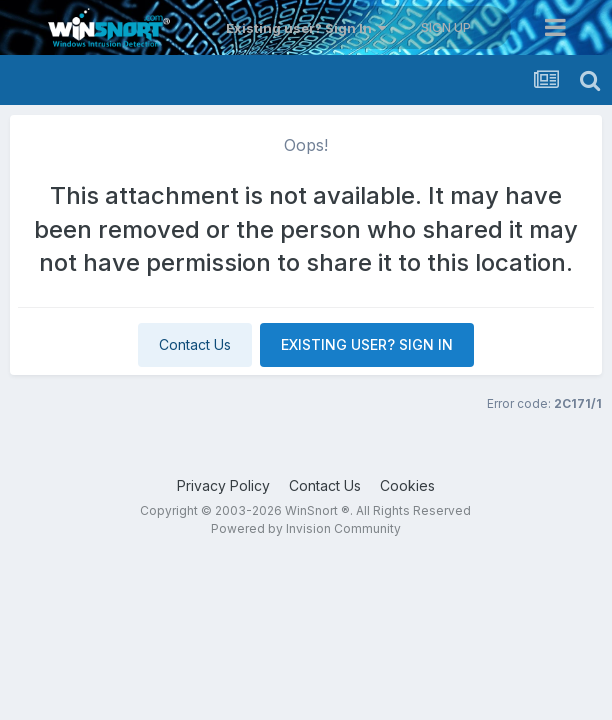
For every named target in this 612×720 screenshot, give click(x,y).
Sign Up (446, 27)
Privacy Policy (223, 485)
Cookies (407, 485)
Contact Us (195, 344)
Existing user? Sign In (306, 28)
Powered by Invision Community (306, 528)
